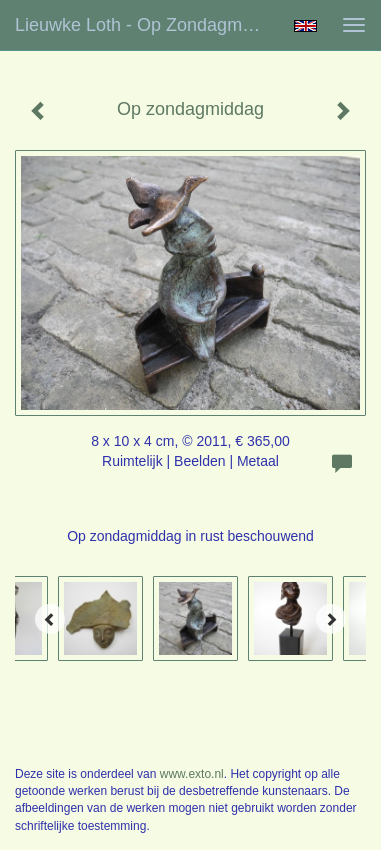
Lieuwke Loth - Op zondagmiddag (145, 25)
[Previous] (50, 619)
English (305, 26)
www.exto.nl (192, 774)
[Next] (331, 619)
